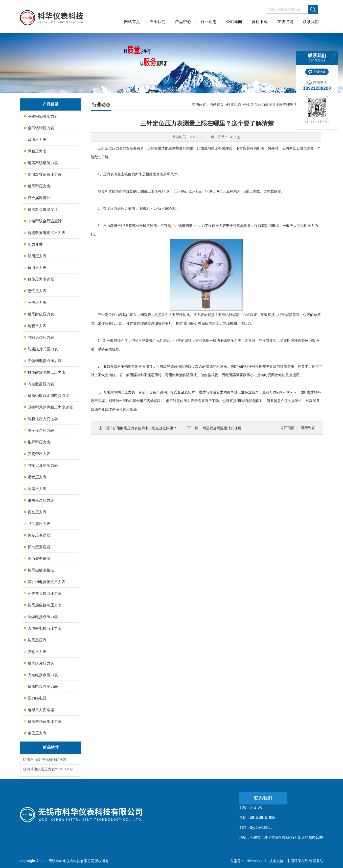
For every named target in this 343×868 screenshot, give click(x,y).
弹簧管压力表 (39, 454)
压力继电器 (37, 698)
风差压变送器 (39, 535)
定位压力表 (37, 733)
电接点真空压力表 (43, 465)
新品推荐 (51, 747)
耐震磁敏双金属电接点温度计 (51, 396)
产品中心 (183, 22)
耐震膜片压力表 (41, 663)
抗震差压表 (37, 640)
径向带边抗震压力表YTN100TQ (48, 769)
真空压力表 (37, 512)
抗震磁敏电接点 (41, 570)
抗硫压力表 (37, 326)
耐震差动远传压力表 (45, 721)
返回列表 (308, 428)
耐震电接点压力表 (43, 686)
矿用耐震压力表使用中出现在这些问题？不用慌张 (152, 428)
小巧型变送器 (39, 558)
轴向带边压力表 (41, 500)
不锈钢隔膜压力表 (43, 116)
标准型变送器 (39, 547)
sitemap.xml (257, 861)
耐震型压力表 (39, 186)
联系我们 (311, 22)
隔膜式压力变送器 (43, 419)
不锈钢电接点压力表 (45, 361)
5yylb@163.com (263, 828)
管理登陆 (316, 861)
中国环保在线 (298, 861)
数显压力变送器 (41, 279)
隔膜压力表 (37, 151)
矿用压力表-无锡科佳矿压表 (45, 760)
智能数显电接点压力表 (47, 233)
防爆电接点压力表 (43, 617)
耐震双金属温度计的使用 (222, 428)
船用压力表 (37, 256)
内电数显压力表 (41, 384)
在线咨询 (285, 22)
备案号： (237, 861)
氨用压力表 (37, 268)
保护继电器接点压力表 (47, 582)
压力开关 (35, 244)
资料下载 (260, 22)
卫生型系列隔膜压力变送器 (50, 407)
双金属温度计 (39, 198)
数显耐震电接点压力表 (47, 372)
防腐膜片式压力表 (43, 349)
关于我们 (157, 22)
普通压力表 (37, 140)
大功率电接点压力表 (45, 628)
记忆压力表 (37, 291)
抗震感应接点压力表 (45, 605)
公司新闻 (234, 22)
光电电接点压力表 (43, 675)
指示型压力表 (39, 442)
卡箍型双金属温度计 (45, 221)
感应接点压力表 (41, 430)
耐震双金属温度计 (43, 209)
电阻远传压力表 (41, 337)
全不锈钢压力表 (41, 128)
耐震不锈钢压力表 (43, 163)
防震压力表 (37, 489)
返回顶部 (287, 428)
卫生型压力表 (39, 524)
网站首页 (132, 22)
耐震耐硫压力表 (41, 314)
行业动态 (209, 22)
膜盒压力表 (37, 652)
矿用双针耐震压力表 (45, 174)
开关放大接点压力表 (45, 593)
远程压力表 (37, 477)
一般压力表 (37, 302)
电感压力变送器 (41, 710)
